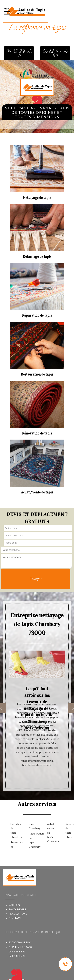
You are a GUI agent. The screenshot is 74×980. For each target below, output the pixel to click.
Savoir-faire (17, 909)
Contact (15, 918)
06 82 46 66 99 (17, 956)
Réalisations (18, 914)
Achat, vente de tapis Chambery (51, 833)
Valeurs (14, 905)
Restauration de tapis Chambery (32, 840)
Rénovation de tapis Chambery (69, 830)
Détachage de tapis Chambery (14, 830)
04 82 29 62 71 (17, 951)
